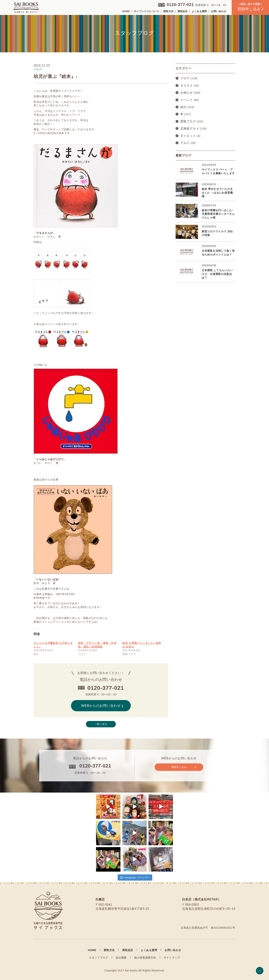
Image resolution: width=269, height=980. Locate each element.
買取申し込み (184, 767)
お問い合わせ (219, 11)
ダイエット (188, 136)
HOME (126, 11)
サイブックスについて (147, 11)
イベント (187, 100)
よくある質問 (199, 11)
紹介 (183, 107)
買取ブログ (188, 121)
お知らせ (187, 93)
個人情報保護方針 (145, 958)
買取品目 (183, 11)
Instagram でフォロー (135, 877)
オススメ (187, 85)
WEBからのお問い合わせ (102, 706)
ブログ (185, 78)
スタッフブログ (99, 958)
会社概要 (121, 958)
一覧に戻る (101, 724)
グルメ (185, 143)
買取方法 (168, 11)
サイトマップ (172, 958)
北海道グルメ (190, 128)
